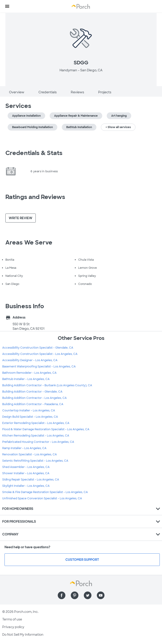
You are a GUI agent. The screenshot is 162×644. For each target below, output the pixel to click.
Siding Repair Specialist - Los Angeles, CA (31, 480)
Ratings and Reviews (35, 197)
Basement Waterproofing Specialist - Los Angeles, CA (39, 367)
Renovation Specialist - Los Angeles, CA (30, 454)
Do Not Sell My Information (23, 635)
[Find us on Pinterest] (75, 595)
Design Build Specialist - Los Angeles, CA (30, 417)
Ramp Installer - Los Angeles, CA (24, 448)
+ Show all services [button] (118, 127)
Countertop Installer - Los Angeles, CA (29, 410)
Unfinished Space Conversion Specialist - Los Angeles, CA (42, 498)
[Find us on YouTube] (101, 595)
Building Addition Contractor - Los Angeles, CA (34, 398)
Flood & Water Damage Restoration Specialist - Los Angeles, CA (46, 429)
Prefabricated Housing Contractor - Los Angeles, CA (38, 442)
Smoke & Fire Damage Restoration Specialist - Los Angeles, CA (45, 492)
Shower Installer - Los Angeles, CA (26, 473)
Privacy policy (13, 627)
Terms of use (12, 619)
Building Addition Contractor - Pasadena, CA (33, 404)
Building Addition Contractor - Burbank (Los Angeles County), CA (47, 385)
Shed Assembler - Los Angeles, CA (26, 467)
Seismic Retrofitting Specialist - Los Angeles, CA (35, 461)
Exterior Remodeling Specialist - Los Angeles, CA (36, 423)
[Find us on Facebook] (62, 595)
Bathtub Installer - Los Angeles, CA (26, 379)
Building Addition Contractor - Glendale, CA (32, 392)
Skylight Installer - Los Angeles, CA (26, 486)
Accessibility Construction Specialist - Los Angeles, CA (40, 354)
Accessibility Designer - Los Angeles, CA (30, 360)
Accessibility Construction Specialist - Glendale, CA (38, 348)
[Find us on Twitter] (88, 595)
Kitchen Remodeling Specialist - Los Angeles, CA (36, 436)
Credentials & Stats (34, 153)
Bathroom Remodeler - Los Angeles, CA (29, 373)
